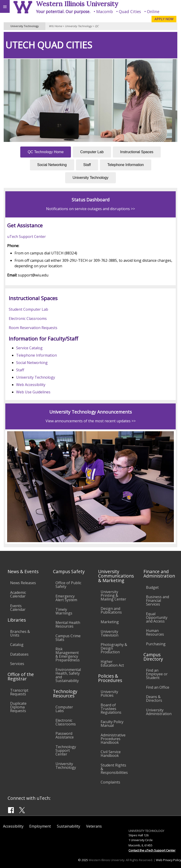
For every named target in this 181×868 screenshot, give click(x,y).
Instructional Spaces (137, 152)
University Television (109, 633)
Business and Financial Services (158, 600)
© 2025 (83, 860)
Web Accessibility (31, 385)
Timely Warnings (64, 611)
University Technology (78, 26)
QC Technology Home (46, 152)
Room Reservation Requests (33, 328)
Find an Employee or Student (157, 674)
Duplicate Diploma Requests (18, 707)
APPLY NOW (164, 19)
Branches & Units (20, 633)
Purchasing (156, 644)
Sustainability (69, 826)
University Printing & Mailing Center (113, 595)
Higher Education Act (112, 663)
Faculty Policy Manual (112, 724)
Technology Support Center (66, 750)
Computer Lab (92, 152)
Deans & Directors (154, 699)
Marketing (110, 622)
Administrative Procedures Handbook (113, 739)
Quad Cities (130, 11)
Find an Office (158, 687)
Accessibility (13, 826)
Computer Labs (64, 709)
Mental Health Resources (68, 624)
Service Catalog (29, 348)
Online (153, 11)
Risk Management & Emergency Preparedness (68, 654)
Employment (40, 826)
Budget (152, 587)
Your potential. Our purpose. (63, 11)
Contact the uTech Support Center (152, 850)
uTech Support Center (26, 237)
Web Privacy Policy (168, 860)
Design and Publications (111, 610)
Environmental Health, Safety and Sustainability (68, 675)
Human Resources (155, 632)
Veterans (94, 826)
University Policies (109, 693)
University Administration (159, 712)
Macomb (105, 11)
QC (97, 26)
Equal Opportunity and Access (157, 617)
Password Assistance (65, 735)
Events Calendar (18, 608)
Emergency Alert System (66, 598)
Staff (87, 165)
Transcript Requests (19, 692)
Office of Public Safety (68, 585)
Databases (19, 654)
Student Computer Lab (28, 309)
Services (17, 664)
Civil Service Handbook (111, 754)
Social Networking (52, 165)
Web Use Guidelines (33, 392)
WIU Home (55, 26)
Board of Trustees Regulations (111, 709)
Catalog (17, 645)
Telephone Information (126, 165)
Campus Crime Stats (68, 638)
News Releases (23, 583)
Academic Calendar (18, 594)
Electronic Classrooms (28, 318)
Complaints (110, 782)
